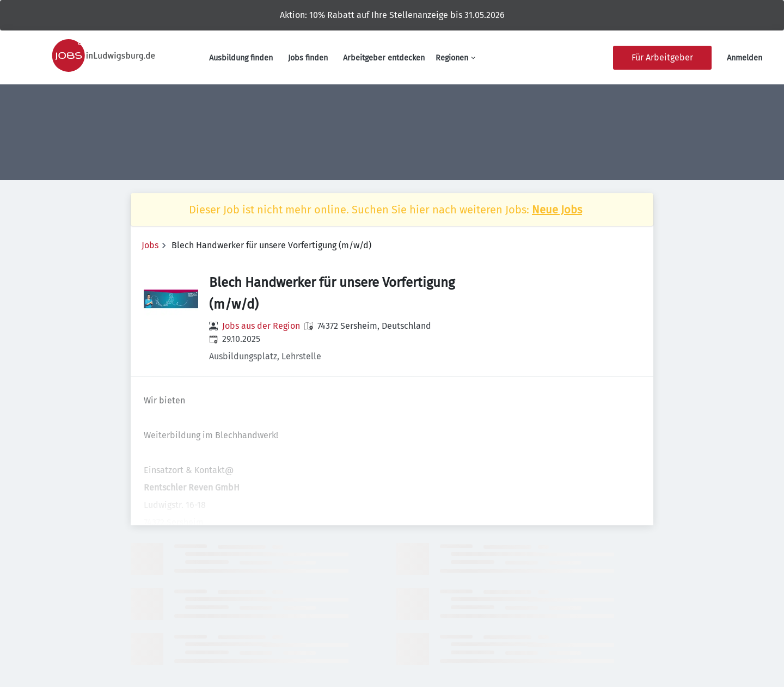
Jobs (150, 245)
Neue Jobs (557, 210)
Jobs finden (308, 58)
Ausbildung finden (241, 58)
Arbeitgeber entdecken (384, 58)
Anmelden (745, 58)
